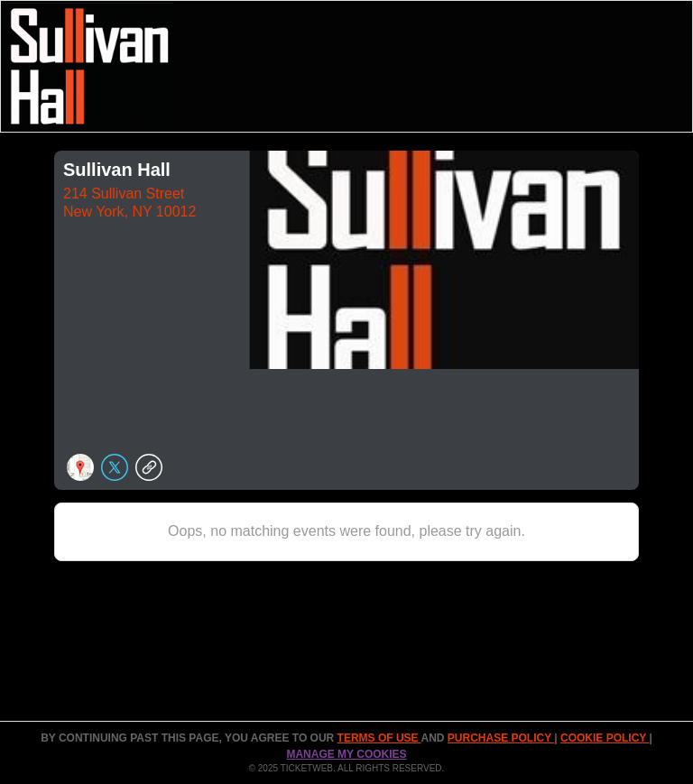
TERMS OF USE (379, 738)
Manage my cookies (346, 754)
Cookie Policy (605, 738)
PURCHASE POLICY (501, 738)
